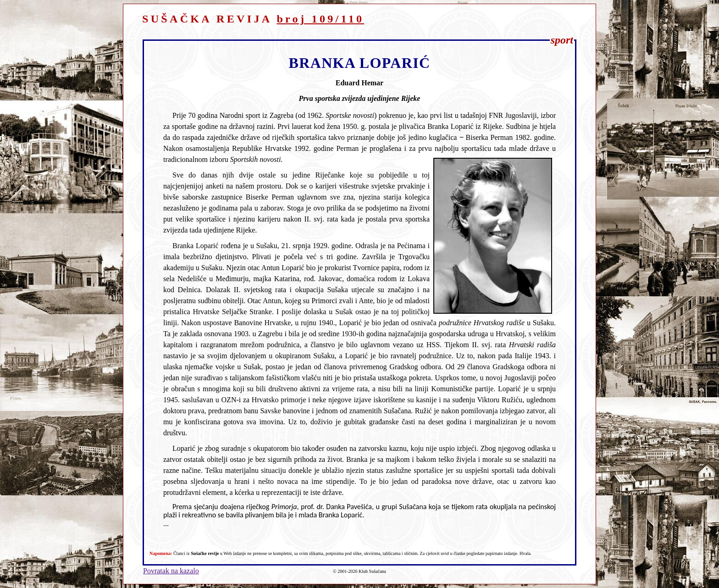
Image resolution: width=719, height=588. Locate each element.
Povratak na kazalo (171, 571)
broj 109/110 (320, 19)
